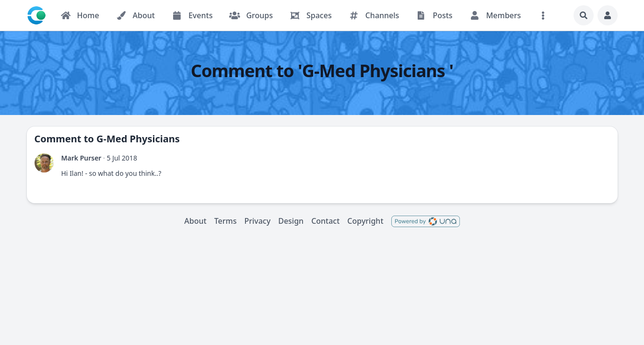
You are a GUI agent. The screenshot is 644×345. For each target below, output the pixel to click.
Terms (226, 221)
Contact (325, 221)
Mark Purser (82, 158)
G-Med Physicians (138, 139)
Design (291, 221)
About (195, 221)
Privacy (257, 221)
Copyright (365, 221)
